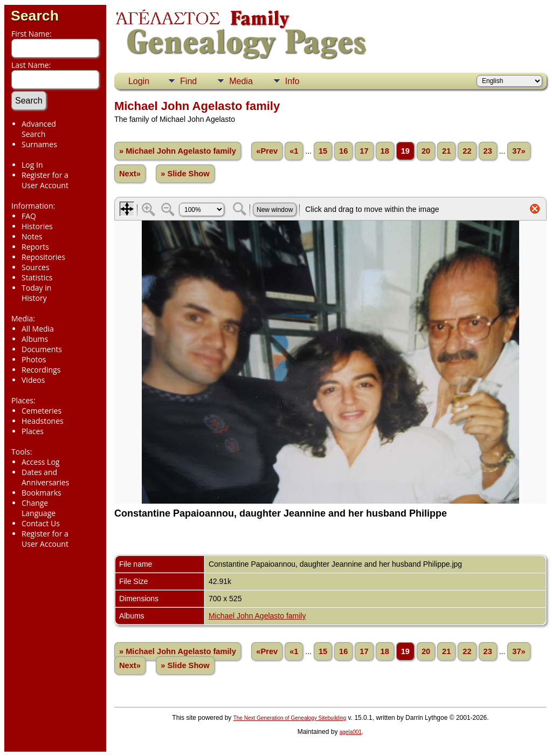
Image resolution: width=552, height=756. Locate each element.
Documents (42, 349)
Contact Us (41, 523)
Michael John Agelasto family (257, 616)
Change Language (39, 508)
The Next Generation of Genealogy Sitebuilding (290, 718)
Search (35, 16)
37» (519, 151)
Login (139, 81)
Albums (35, 339)
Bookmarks (42, 493)
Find (188, 81)
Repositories (43, 257)
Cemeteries (42, 411)
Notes (32, 236)
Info (292, 81)
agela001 (351, 732)
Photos (34, 359)
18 (385, 151)
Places (33, 431)
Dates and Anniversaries (45, 477)
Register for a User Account (45, 180)
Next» (130, 174)
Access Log (40, 462)
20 (426, 151)
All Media (38, 329)
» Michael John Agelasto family (178, 151)
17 (364, 151)
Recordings (41, 370)
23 (488, 151)
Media (241, 81)
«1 (294, 151)
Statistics (37, 277)
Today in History (36, 293)
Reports (35, 247)
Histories (37, 226)
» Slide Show (185, 174)
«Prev (267, 151)
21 (446, 151)
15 (323, 151)
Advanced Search (39, 129)
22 (467, 151)
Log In (32, 165)
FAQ (29, 216)
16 (343, 151)
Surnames (39, 144)
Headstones (43, 421)
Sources (36, 267)
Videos (33, 380)
